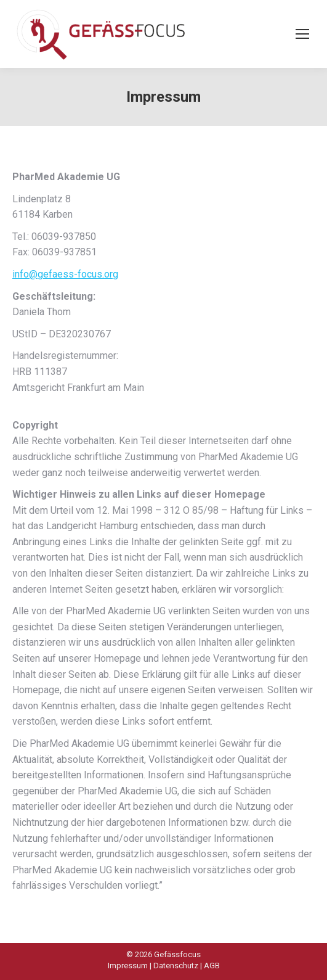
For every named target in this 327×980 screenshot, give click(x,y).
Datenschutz (176, 966)
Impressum (128, 966)
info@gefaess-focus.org (65, 274)
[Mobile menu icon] (302, 34)
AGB (212, 966)
